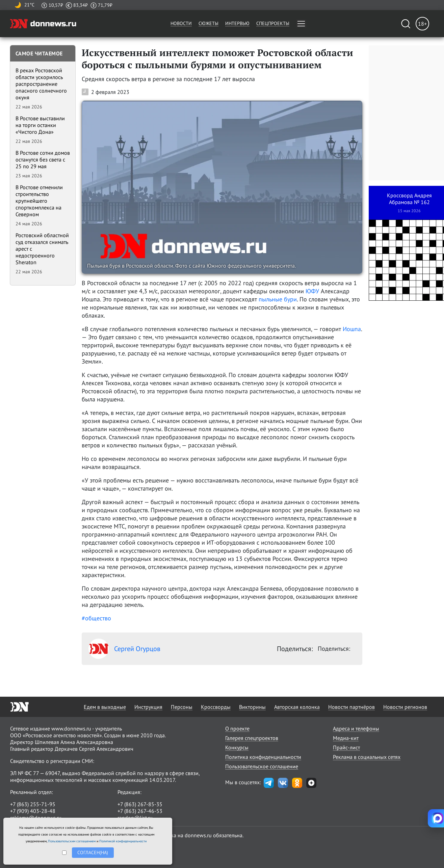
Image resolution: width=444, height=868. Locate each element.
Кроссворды (216, 707)
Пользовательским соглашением (72, 841)
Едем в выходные (105, 707)
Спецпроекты (273, 23)
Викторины (252, 707)
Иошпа (352, 329)
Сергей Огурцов (124, 649)
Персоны (182, 707)
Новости (181, 23)
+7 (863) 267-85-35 (140, 804)
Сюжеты (208, 23)
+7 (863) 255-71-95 (33, 804)
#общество (96, 618)
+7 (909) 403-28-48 (33, 811)
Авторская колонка (297, 707)
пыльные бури (278, 299)
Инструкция (148, 707)
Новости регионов (405, 707)
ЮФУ (312, 291)
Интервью (237, 23)
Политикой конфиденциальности (123, 841)
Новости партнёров (351, 707)
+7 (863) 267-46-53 (140, 811)
